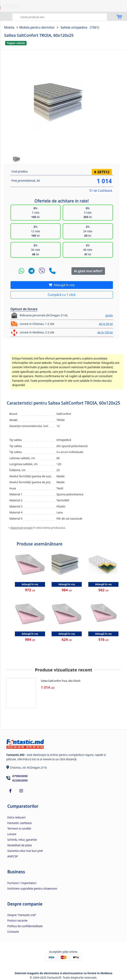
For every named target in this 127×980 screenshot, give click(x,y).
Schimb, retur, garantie (22, 840)
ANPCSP (13, 856)
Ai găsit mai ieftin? (88, 271)
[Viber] (42, 271)
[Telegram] (31, 271)
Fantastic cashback (20, 823)
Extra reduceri (16, 817)
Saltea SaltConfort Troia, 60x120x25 (61, 681)
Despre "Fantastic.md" (22, 915)
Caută (16, 16)
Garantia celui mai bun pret (25, 851)
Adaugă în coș (64, 285)
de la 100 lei (105, 332)
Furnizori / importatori (22, 883)
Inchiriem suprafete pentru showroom (32, 888)
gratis (109, 315)
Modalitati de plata (20, 845)
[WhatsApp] (21, 271)
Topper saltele (16, 43)
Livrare (12, 834)
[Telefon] (52, 271)
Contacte (13, 932)
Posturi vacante (17, 920)
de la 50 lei (106, 324)
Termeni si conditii (19, 828)
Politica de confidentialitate (25, 926)
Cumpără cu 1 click (62, 295)
